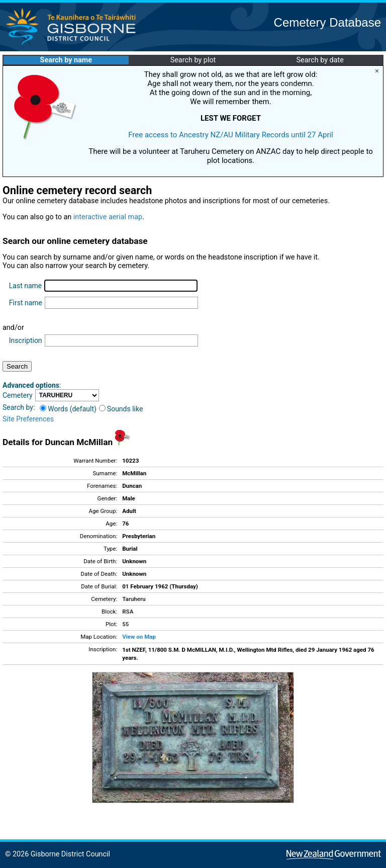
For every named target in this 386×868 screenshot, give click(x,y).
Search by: (19, 407)
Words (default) (68, 409)
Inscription (26, 340)
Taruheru (134, 599)
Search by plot (193, 60)
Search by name (66, 60)
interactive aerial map (108, 217)
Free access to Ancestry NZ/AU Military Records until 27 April (231, 135)
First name (26, 303)
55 (125, 624)
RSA (128, 612)
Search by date (320, 60)
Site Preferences (28, 419)
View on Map (139, 637)
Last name (25, 286)
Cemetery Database (327, 22)
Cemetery (18, 395)
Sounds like (121, 409)
